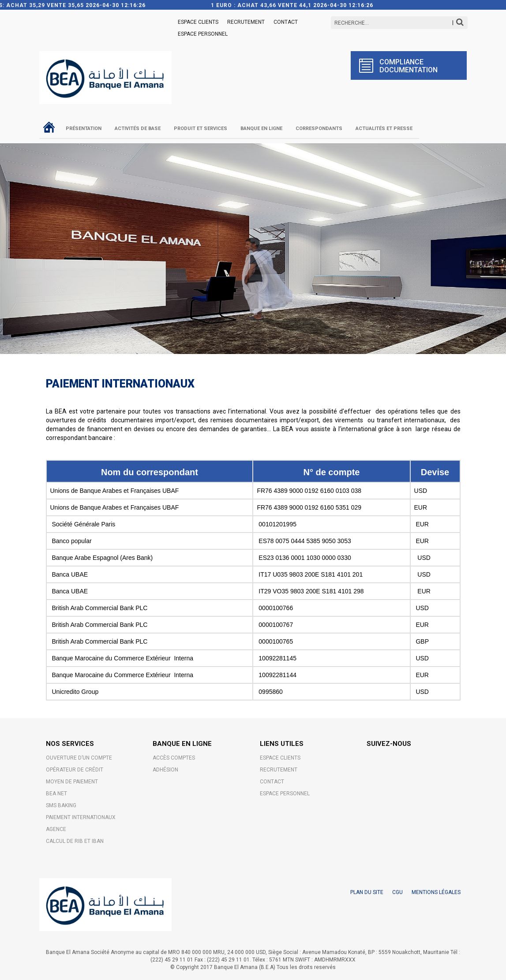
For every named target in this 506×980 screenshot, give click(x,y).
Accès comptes (174, 758)
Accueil (49, 127)
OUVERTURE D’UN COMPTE (79, 758)
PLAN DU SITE (367, 892)
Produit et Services (201, 129)
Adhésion (165, 770)
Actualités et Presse (384, 129)
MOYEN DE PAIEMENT (72, 782)
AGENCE (56, 829)
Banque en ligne (261, 129)
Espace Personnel (203, 34)
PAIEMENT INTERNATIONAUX (81, 817)
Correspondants (319, 129)
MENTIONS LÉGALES (436, 892)
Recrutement (246, 22)
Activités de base (138, 129)
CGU (397, 892)
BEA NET (56, 794)
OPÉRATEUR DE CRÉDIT (75, 770)
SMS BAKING (61, 805)
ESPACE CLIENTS (198, 22)
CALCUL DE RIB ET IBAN (75, 841)
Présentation (84, 129)
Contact (286, 22)
